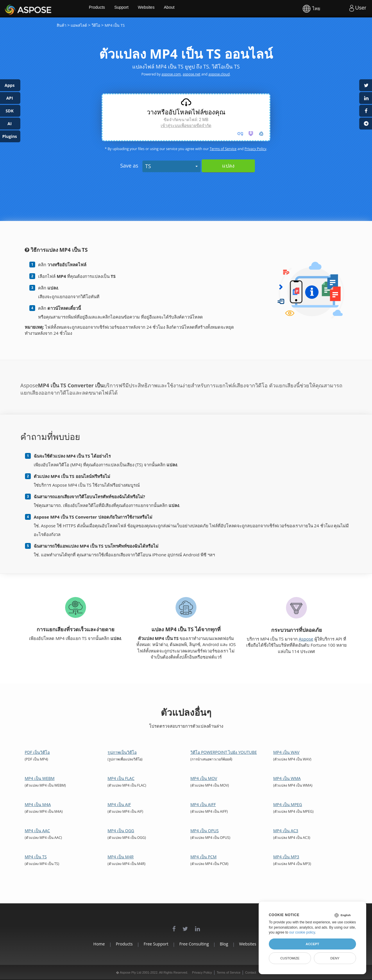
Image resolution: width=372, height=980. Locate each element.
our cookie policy (302, 932)
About (188, 9)
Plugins (10, 136)
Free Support (150, 944)
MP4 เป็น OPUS (205, 831)
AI (10, 124)
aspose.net (191, 74)
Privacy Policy (255, 149)
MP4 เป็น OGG (121, 831)
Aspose (12, 9)
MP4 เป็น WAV (286, 752)
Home (81, 944)
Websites (164, 9)
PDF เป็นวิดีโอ (37, 752)
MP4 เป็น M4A (38, 804)
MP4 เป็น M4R (121, 857)
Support (139, 9)
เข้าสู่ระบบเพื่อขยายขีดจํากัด (186, 125)
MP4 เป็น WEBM (40, 778)
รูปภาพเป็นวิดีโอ (122, 752)
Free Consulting (194, 944)
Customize (290, 958)
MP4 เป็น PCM (203, 857)
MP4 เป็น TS (36, 857)
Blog (230, 944)
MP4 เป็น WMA (287, 778)
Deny (335, 958)
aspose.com (171, 74)
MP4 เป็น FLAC (121, 778)
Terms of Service (223, 149)
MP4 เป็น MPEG (288, 804)
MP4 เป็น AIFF (203, 804)
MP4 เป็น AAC (37, 831)
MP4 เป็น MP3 (286, 857)
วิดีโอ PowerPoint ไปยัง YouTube (224, 752)
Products (113, 9)
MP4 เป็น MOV (204, 778)
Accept (312, 944)
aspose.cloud (219, 74)
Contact (251, 972)
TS (148, 166)
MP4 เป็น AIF (119, 804)
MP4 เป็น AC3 (286, 831)
